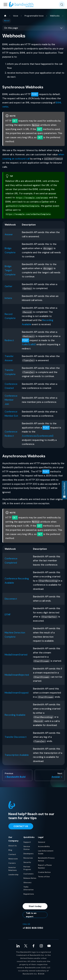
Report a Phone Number (45, 866)
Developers (28, 854)
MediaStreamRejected (17, 675)
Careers (12, 863)
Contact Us (21, 826)
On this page (11, 28)
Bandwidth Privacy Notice (46, 859)
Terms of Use (44, 877)
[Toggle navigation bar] (5, 5)
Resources (28, 858)
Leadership (13, 875)
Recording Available (15, 715)
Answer (9, 234)
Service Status (27, 848)
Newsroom (13, 859)
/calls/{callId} (29, 344)
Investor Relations (13, 869)
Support (27, 842)
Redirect (9, 340)
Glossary (27, 882)
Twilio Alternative (28, 888)
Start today (35, 906)
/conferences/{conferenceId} (38, 436)
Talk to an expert (31, 915)
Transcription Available (17, 755)
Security (27, 862)
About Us (13, 846)
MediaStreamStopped (17, 693)
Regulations (29, 894)
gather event (52, 206)
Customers (28, 874)
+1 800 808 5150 (33, 928)
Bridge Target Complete (10, 270)
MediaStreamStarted (16, 655)
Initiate (8, 298)
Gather (45, 202)
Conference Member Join (11, 400)
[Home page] (5, 16)
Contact (12, 854)
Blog (10, 850)
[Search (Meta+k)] (62, 5)
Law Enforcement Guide (46, 852)
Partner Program (27, 868)
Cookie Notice (44, 872)
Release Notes (30, 878)
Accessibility (44, 846)
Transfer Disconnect (16, 737)
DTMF (8, 615)
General (41, 842)
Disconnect (11, 599)
